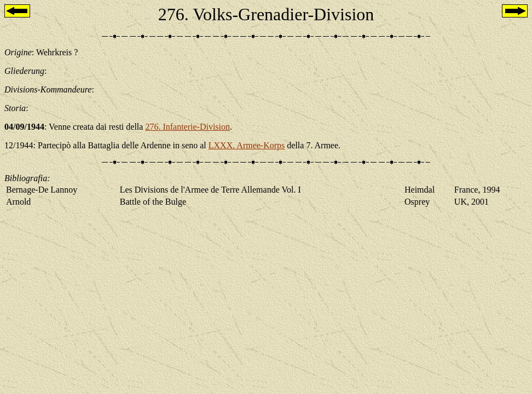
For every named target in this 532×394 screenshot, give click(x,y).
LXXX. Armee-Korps (247, 145)
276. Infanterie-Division (187, 127)
